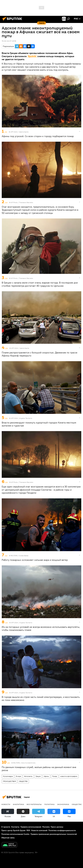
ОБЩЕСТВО (23, 781)
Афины (46, 776)
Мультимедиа (8, 776)
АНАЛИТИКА (18, 804)
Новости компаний (39, 830)
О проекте (6, 827)
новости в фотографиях (69, 776)
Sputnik (32, 56)
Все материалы (34, 804)
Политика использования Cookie (15, 834)
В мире (18, 776)
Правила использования (31, 827)
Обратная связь (8, 838)
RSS (28, 830)
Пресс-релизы (57, 827)
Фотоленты (28, 776)
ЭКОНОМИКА (63, 804)
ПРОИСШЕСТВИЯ (9, 781)
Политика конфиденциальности (62, 830)
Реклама (46, 827)
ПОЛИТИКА (49, 804)
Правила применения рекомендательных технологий (54, 834)
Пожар (55, 776)
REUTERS (14, 556)
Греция (38, 776)
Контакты (15, 827)
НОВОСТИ (6, 804)
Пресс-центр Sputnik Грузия (13, 830)
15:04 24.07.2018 (9, 41)
